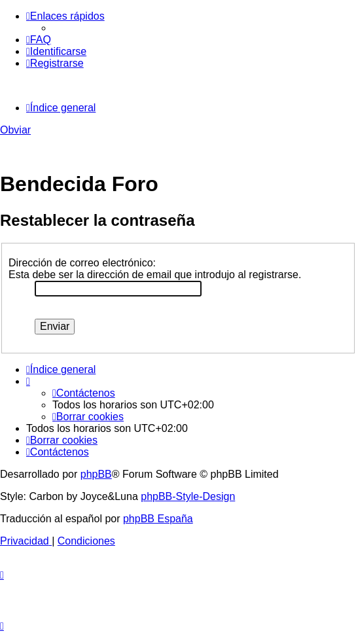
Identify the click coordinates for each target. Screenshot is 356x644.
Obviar (15, 130)
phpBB (96, 474)
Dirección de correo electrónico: (82, 263)
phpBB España (158, 519)
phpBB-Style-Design (188, 496)
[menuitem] (39, 40)
